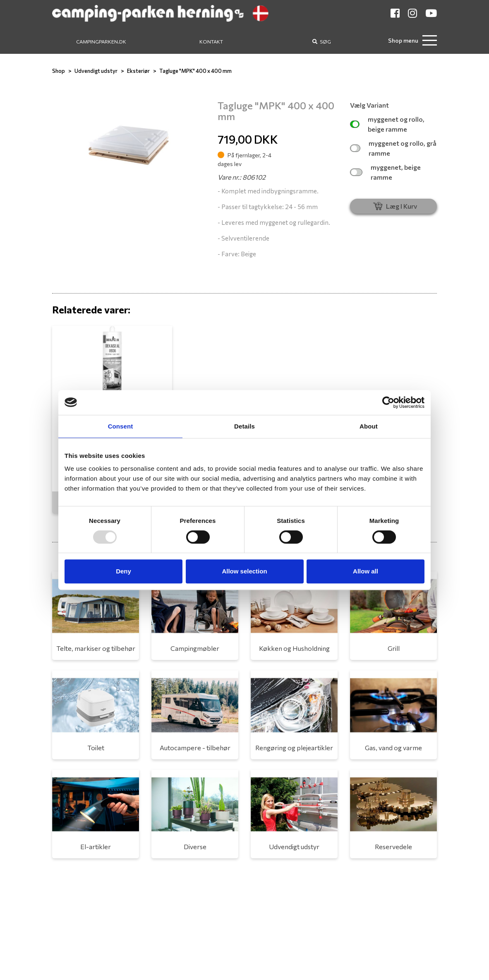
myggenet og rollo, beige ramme (387, 124)
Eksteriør (138, 71)
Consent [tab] (121, 426)
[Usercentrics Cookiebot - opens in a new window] (388, 402)
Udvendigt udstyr (96, 71)
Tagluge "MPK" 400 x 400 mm (195, 71)
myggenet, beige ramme (385, 172)
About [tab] (369, 426)
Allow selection (244, 571)
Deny (123, 571)
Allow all (366, 571)
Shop (59, 71)
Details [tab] (244, 426)
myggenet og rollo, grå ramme (393, 148)
